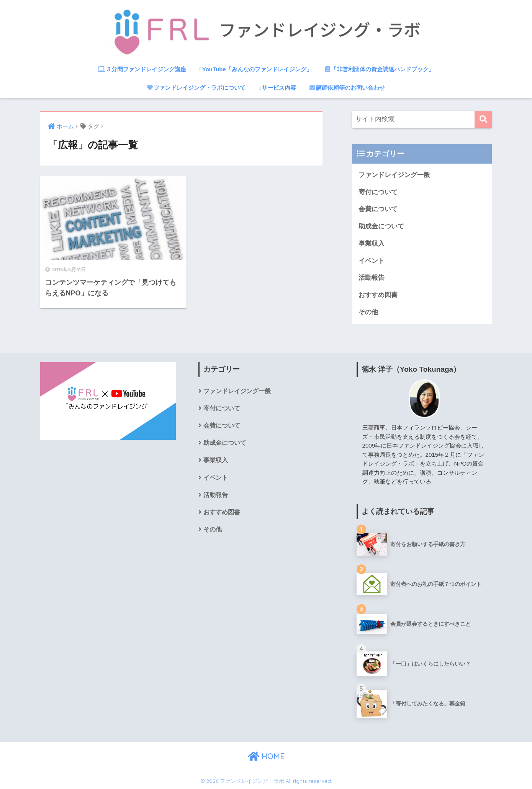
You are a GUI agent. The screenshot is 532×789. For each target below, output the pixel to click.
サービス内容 (277, 88)
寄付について (378, 192)
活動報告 (372, 278)
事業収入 (372, 244)
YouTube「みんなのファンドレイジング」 (255, 69)
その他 (368, 312)
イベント (372, 261)
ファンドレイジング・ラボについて (196, 88)
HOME (266, 756)
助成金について (381, 226)
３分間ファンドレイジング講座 (142, 69)
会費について (378, 209)
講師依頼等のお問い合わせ (347, 88)
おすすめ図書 (378, 295)
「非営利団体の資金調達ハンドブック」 (380, 69)
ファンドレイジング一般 (394, 175)
